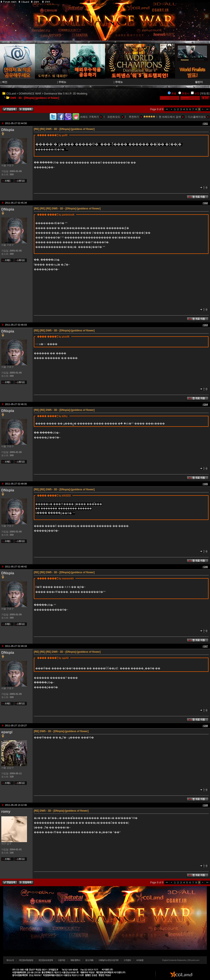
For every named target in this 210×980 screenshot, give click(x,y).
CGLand (11, 94)
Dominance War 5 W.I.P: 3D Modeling (66, 94)
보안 (197, 93)
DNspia (8, 130)
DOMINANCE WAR (30, 94)
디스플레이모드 (199, 117)
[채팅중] (205, 93)
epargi (7, 732)
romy (6, 811)
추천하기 (136, 117)
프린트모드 (115, 117)
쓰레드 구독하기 (91, 117)
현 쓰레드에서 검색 (172, 117)
